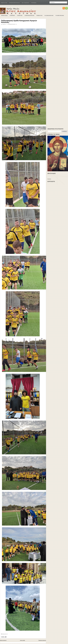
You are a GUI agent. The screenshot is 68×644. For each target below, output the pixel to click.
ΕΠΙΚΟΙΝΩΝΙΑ (34, 3)
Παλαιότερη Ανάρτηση (42, 640)
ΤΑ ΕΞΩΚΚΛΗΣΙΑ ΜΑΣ (49, 16)
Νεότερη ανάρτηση (3, 640)
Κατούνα (49, 179)
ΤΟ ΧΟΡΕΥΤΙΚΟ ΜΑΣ (60, 16)
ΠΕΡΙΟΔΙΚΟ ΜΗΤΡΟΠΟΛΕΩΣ (14, 3)
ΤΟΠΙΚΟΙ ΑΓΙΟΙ (39, 16)
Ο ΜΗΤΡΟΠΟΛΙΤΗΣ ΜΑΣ (29, 16)
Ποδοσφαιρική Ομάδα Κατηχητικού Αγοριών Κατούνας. (19, 21)
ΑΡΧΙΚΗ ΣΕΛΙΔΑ (4, 16)
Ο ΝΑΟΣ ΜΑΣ (20, 16)
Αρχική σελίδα (4, 3)
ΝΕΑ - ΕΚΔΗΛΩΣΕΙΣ (25, 3)
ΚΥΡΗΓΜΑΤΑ (12, 16)
